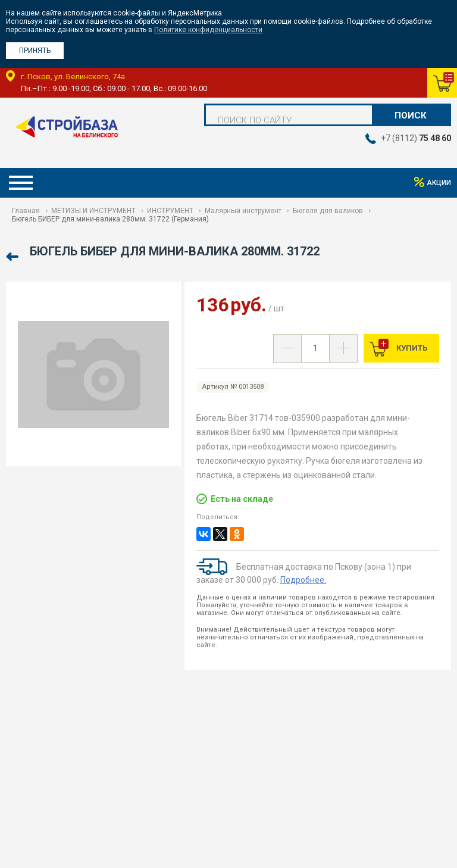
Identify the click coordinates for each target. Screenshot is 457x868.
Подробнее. (303, 580)
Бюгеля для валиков (328, 211)
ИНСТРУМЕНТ (170, 211)
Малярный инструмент (243, 211)
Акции (439, 183)
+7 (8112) (416, 138)
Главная (26, 211)
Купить (411, 348)
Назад (13, 257)
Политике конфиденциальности (208, 30)
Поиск (411, 115)
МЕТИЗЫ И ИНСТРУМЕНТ (93, 211)
